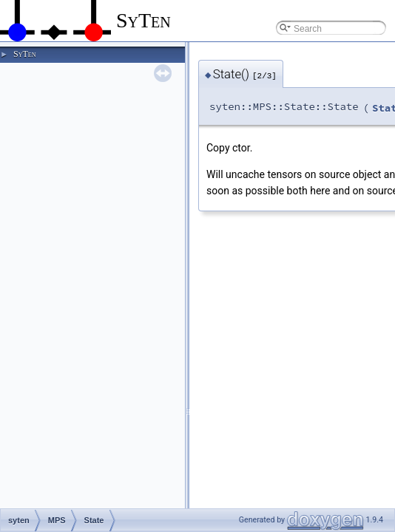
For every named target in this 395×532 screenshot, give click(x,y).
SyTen (24, 54)
